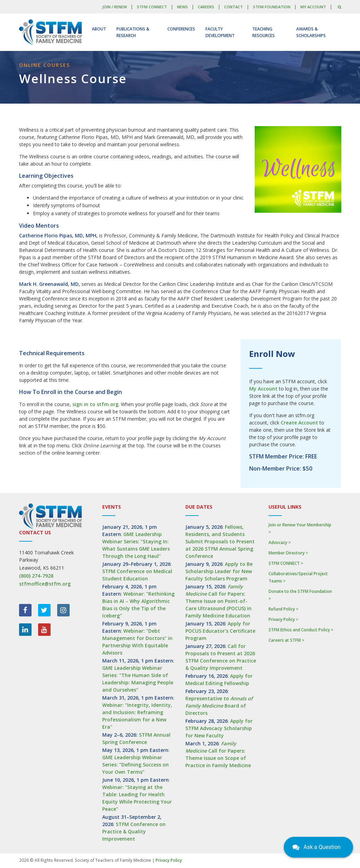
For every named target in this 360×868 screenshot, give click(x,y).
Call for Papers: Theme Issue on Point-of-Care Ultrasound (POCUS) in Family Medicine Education (218, 601)
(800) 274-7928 (36, 576)
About (99, 29)
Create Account (299, 423)
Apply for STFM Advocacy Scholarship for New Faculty (219, 728)
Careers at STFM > (286, 640)
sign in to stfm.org (95, 404)
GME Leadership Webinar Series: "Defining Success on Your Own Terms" (135, 765)
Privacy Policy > (283, 619)
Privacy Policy (169, 860)
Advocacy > (280, 542)
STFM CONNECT (152, 7)
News (182, 7)
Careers (206, 7)
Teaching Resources (264, 32)
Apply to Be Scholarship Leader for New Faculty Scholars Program (219, 571)
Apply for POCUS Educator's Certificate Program (220, 631)
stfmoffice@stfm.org (45, 584)
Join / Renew (115, 7)
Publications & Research (133, 32)
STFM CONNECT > (286, 563)
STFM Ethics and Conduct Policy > (301, 630)
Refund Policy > (283, 609)
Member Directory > (288, 553)
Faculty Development (220, 32)
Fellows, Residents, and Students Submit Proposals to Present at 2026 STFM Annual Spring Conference (220, 541)
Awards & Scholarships (311, 32)
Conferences (181, 29)
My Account (313, 7)
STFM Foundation (272, 7)
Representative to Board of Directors (219, 706)
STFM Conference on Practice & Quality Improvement (134, 831)
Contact (234, 7)
